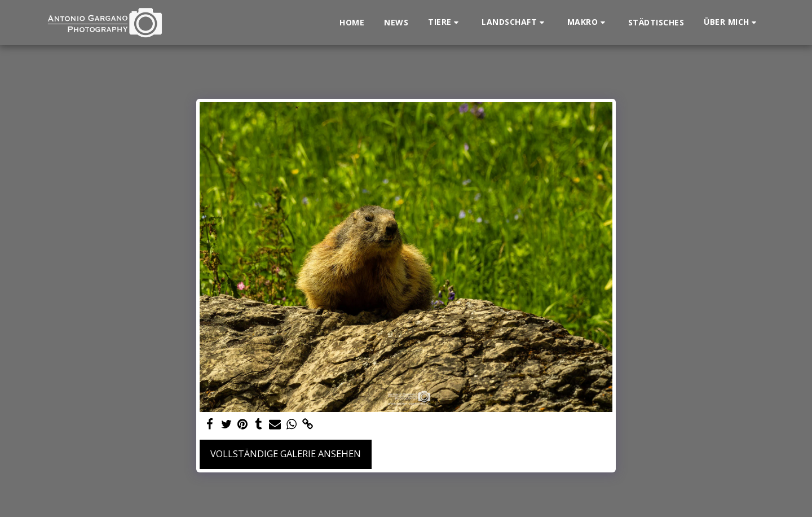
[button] (445, 22)
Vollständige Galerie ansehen (286, 454)
